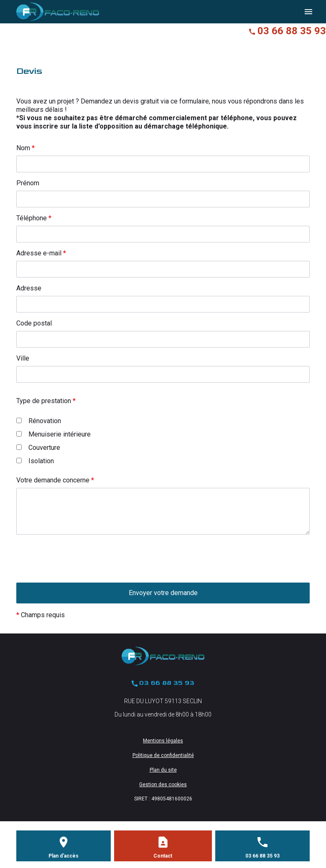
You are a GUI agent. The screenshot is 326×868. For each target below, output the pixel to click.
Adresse (29, 288)
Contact (163, 856)
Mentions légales (163, 741)
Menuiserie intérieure (53, 434)
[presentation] (80, 575)
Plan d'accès (64, 856)
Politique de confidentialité (163, 755)
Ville (23, 358)
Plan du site (163, 770)
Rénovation (39, 421)
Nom (25, 148)
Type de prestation (46, 401)
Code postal (34, 323)
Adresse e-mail (41, 253)
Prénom (28, 183)
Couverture (38, 448)
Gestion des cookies (163, 785)
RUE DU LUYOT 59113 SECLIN (163, 701)
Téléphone (34, 218)
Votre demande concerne (55, 480)
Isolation (35, 461)
